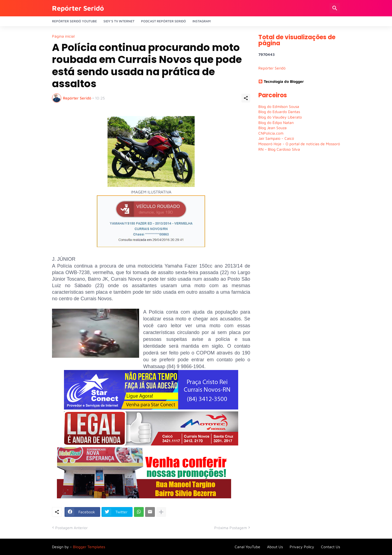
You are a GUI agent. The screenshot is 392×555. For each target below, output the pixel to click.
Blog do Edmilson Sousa (279, 106)
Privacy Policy (302, 547)
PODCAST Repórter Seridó (163, 21)
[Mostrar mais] (161, 512)
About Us (275, 547)
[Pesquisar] (335, 8)
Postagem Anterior (71, 528)
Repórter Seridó (78, 8)
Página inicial (63, 36)
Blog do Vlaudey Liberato (280, 117)
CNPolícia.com (271, 133)
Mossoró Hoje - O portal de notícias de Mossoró (299, 144)
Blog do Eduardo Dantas (279, 112)
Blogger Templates (89, 547)
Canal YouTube (247, 547)
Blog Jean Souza (272, 128)
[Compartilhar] (246, 98)
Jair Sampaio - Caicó (276, 138)
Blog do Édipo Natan (276, 122)
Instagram (202, 21)
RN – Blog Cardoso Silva (279, 149)
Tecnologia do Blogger (281, 81)
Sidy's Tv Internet (119, 21)
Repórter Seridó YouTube (74, 21)
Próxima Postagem (231, 528)
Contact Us (330, 547)
